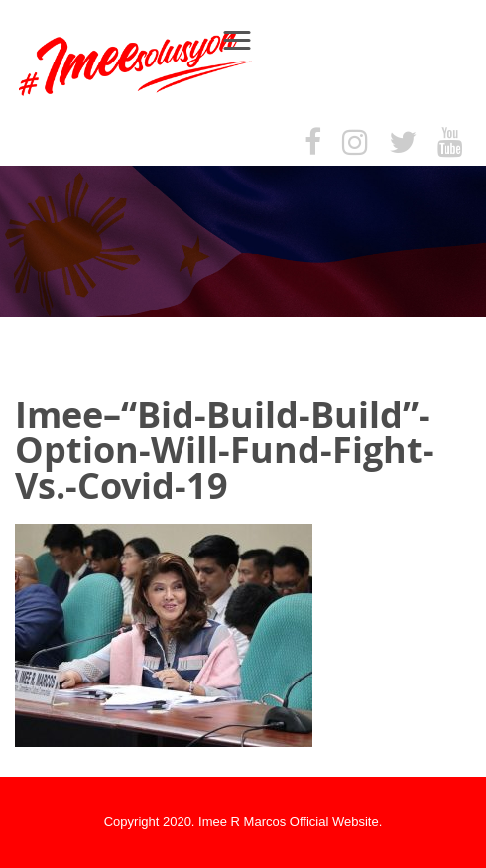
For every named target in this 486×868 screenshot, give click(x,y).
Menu (246, 39)
